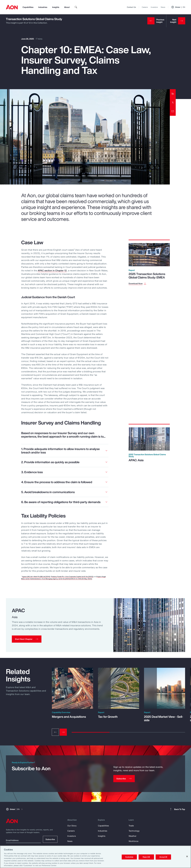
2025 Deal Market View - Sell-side (164, 718)
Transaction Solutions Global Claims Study (34, 19)
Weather (132, 836)
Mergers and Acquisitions (69, 717)
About (67, 7)
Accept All (163, 857)
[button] (27, 639)
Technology (134, 831)
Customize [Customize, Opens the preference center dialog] (129, 857)
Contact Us (131, 7)
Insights (56, 7)
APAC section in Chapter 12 (52, 270)
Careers (145, 7)
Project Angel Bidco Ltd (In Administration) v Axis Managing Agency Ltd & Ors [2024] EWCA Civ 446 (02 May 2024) (64, 578)
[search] (76, 7)
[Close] (187, 856)
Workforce (133, 841)
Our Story (72, 826)
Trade (131, 826)
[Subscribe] (124, 779)
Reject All (146, 857)
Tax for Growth (108, 717)
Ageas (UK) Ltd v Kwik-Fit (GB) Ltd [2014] (36, 577)
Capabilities (28, 7)
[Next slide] (63, 732)
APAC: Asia (136, 460)
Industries (43, 7)
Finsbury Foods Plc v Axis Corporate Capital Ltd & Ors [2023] (72, 577)
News (163, 7)
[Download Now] (138, 284)
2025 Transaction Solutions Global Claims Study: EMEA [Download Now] (147, 276)
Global (178, 7)
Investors (154, 7)
